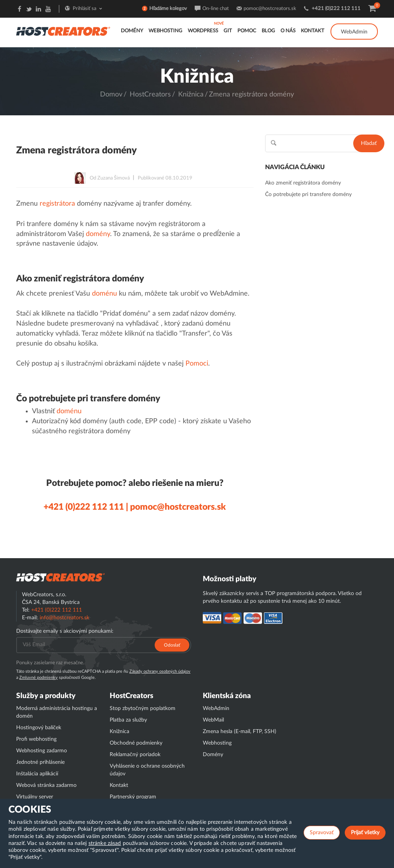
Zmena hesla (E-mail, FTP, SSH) (240, 732)
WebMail (213, 720)
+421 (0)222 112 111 (336, 9)
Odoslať (172, 645)
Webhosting (165, 31)
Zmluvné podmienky (38, 678)
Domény (132, 31)
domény (98, 234)
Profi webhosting (36, 739)
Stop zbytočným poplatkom (143, 708)
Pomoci (197, 364)
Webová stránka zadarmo (46, 785)
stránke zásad (105, 843)
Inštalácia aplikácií (37, 774)
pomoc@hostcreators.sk (270, 9)
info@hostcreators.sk (64, 618)
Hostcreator (60, 577)
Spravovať (322, 833)
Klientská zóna (227, 696)
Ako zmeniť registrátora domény (303, 183)
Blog (268, 31)
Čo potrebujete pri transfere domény (308, 195)
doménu (104, 294)
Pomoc (247, 31)
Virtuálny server (35, 797)
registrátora (57, 204)
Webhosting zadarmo (42, 751)
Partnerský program (133, 797)
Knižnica (191, 95)
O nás (288, 31)
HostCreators (150, 95)
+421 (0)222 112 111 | (86, 507)
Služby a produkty (46, 696)
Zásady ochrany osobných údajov (160, 671)
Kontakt (313, 31)
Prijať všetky (365, 833)
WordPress (203, 31)
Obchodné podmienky (136, 743)
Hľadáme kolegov (168, 9)
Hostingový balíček (39, 728)
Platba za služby (128, 720)
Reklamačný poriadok (135, 755)
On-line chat (216, 9)
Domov (111, 95)
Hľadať (369, 143)
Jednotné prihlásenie (40, 762)
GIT (228, 31)
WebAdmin (354, 32)
